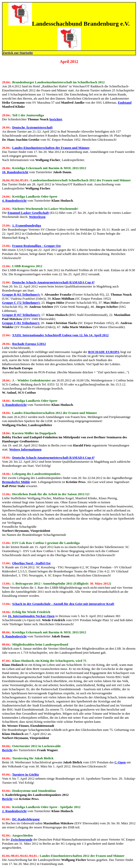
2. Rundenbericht (14, 811)
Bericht (7, 750)
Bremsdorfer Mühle (16, 482)
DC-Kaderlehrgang (26, 819)
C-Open (120, 762)
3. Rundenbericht (14, 405)
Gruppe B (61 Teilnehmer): (21, 294)
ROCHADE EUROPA (104, 352)
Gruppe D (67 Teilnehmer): (21, 315)
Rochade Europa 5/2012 (29, 344)
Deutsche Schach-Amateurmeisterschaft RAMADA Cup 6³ (53, 282)
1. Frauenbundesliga (27, 225)
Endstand (125, 102)
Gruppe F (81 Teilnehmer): (21, 323)
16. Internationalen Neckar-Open (31, 616)
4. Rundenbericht (14, 200)
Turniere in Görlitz (25, 774)
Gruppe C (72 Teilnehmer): (21, 303)
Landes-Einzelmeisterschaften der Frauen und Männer (51, 148)
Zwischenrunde (22, 839)
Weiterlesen (37, 217)
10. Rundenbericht (15, 172)
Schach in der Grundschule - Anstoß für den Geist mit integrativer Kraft (63, 604)
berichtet (56, 119)
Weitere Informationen (25, 449)
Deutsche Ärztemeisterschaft (32, 127)
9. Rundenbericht (14, 636)
